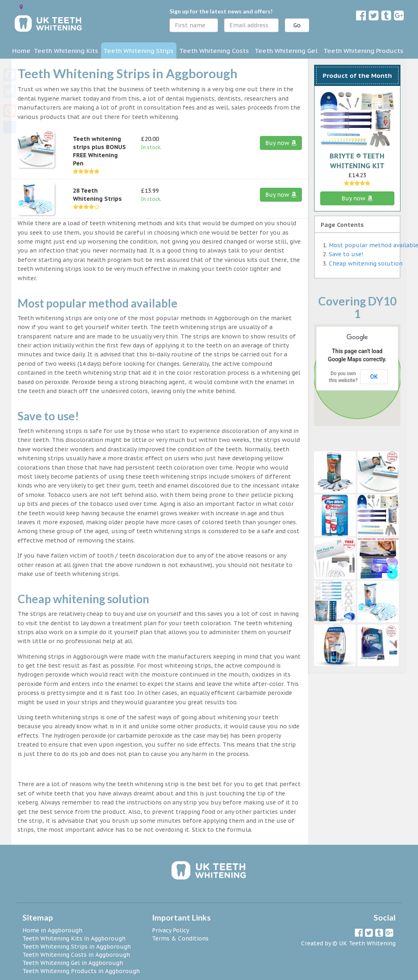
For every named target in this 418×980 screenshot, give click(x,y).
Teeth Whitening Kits (66, 51)
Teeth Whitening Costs (214, 51)
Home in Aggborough (52, 930)
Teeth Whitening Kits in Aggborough (74, 938)
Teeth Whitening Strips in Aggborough (77, 947)
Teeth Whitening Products (363, 51)
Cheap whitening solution (366, 264)
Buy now (281, 143)
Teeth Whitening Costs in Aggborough (76, 955)
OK (374, 377)
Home (21, 51)
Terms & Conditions (180, 938)
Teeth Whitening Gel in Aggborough (73, 963)
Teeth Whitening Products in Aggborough (81, 971)
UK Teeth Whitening (367, 943)
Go (297, 25)
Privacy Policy (170, 930)
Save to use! (346, 254)
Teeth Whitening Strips (139, 51)
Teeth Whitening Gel (286, 51)
